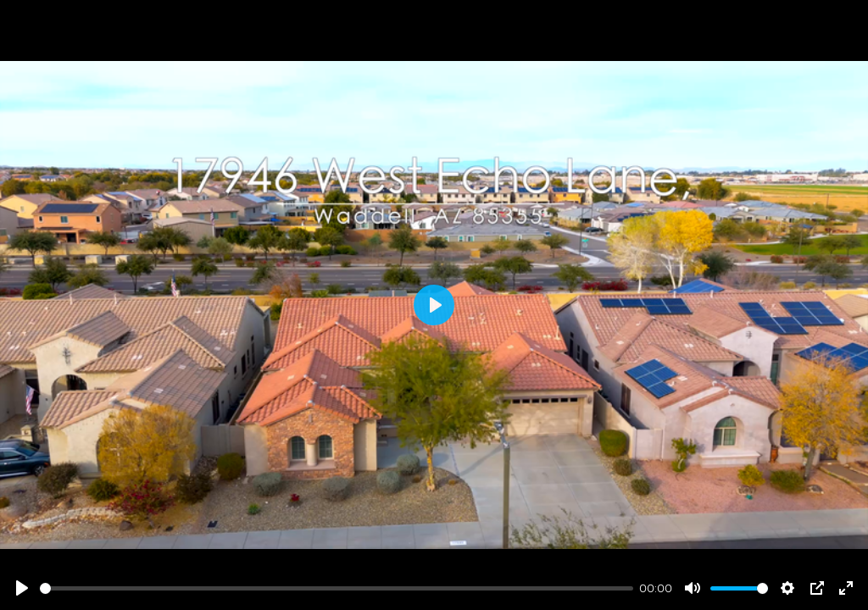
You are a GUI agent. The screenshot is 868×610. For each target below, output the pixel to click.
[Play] (22, 588)
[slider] (337, 588)
